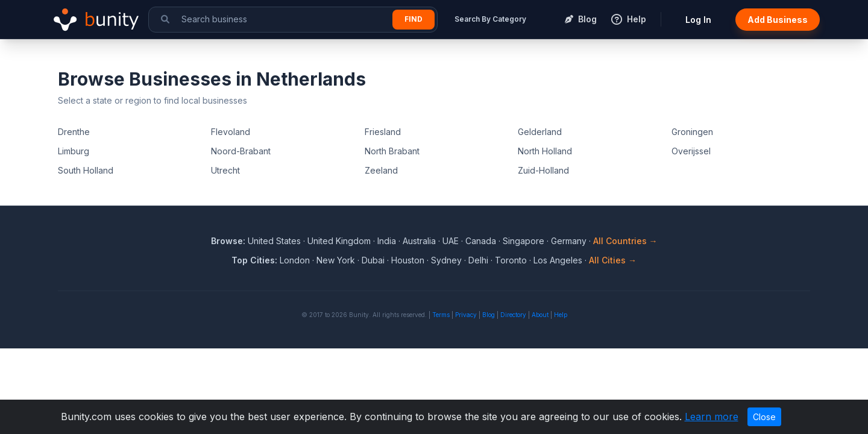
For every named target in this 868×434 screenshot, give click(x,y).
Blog (489, 315)
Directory (513, 315)
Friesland (383, 132)
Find (414, 19)
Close (764, 417)
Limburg (74, 151)
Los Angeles (558, 260)
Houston (408, 260)
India (387, 241)
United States (274, 241)
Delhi (478, 260)
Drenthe (74, 132)
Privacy (466, 315)
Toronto (511, 260)
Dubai (373, 260)
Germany (569, 241)
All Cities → (613, 260)
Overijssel (691, 151)
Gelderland (540, 132)
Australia (419, 241)
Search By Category (490, 19)
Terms (441, 315)
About (540, 315)
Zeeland (381, 170)
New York (336, 260)
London (295, 260)
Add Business (778, 20)
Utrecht (225, 170)
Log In (698, 20)
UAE (451, 241)
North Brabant (392, 151)
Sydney (446, 260)
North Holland (545, 151)
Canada (481, 241)
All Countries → (625, 241)
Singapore (524, 241)
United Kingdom (339, 241)
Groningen (692, 132)
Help (561, 315)
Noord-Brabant (241, 151)
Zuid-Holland (543, 170)
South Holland (86, 170)
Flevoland (231, 132)
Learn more (712, 417)
